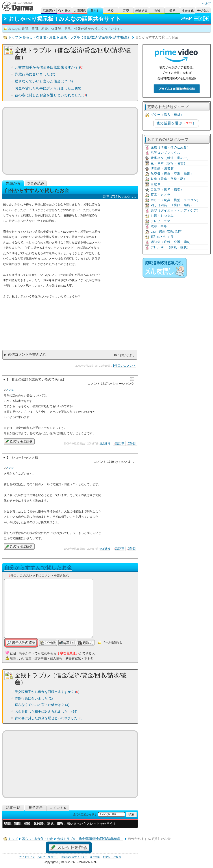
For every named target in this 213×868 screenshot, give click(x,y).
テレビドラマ (161, 221)
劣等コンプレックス (166, 153)
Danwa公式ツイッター (74, 857)
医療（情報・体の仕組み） (170, 147)
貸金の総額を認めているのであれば (38, 379)
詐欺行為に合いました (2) (35, 74)
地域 (157, 11)
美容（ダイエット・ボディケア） (175, 210)
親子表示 (36, 808)
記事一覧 (13, 808)
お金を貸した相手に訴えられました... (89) (48, 88)
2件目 (132, 443)
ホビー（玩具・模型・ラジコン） (175, 200)
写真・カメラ (161, 195)
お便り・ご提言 (112, 857)
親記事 (120, 443)
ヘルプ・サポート (48, 857)
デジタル (203, 11)
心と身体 (64, 11)
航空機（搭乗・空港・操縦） (172, 174)
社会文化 (188, 11)
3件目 (132, 549)
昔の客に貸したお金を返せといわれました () (51, 95)
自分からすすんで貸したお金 (38, 568)
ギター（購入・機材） (167, 115)
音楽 (126, 11)
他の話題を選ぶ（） (176, 123)
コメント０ (58, 808)
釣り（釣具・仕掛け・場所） (172, 205)
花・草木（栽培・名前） (169, 163)
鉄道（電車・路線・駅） (169, 179)
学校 (111, 11)
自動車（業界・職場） (167, 189)
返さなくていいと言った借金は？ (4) (44, 81)
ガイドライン (27, 857)
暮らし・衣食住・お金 (39, 37)
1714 (10, 390)
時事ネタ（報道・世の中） (170, 158)
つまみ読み (36, 183)
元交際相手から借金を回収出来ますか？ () (49, 67)
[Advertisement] (70, 141)
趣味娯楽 (141, 11)
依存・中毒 (159, 226)
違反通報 (105, 444)
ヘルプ (207, 3)
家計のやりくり (162, 237)
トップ (13, 37)
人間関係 (80, 11)
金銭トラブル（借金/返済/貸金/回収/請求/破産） (95, 37)
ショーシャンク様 (25, 457)
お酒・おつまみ (162, 216)
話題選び (49, 11)
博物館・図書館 (162, 169)
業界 (172, 11)
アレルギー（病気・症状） (170, 247)
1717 (10, 468)
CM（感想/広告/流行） (168, 232)
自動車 (156, 184)
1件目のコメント (124, 366)
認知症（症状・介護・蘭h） (171, 242)
